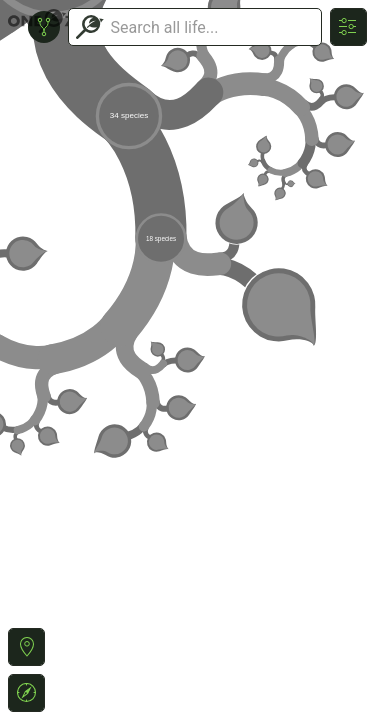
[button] (26, 647)
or (187, 360)
